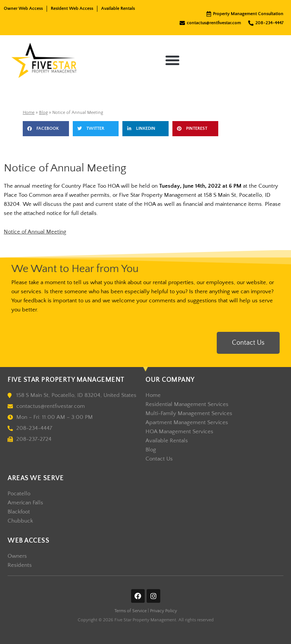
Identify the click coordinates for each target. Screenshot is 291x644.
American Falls (25, 503)
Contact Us (159, 459)
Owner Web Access (23, 9)
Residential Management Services (187, 404)
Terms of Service (131, 611)
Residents (20, 565)
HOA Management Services (179, 432)
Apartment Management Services (187, 423)
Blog (43, 113)
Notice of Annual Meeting (35, 232)
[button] (172, 60)
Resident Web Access (72, 9)
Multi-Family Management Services (189, 414)
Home (29, 113)
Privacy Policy (163, 611)
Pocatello (19, 494)
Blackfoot (19, 512)
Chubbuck (20, 521)
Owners (17, 556)
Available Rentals (118, 9)
